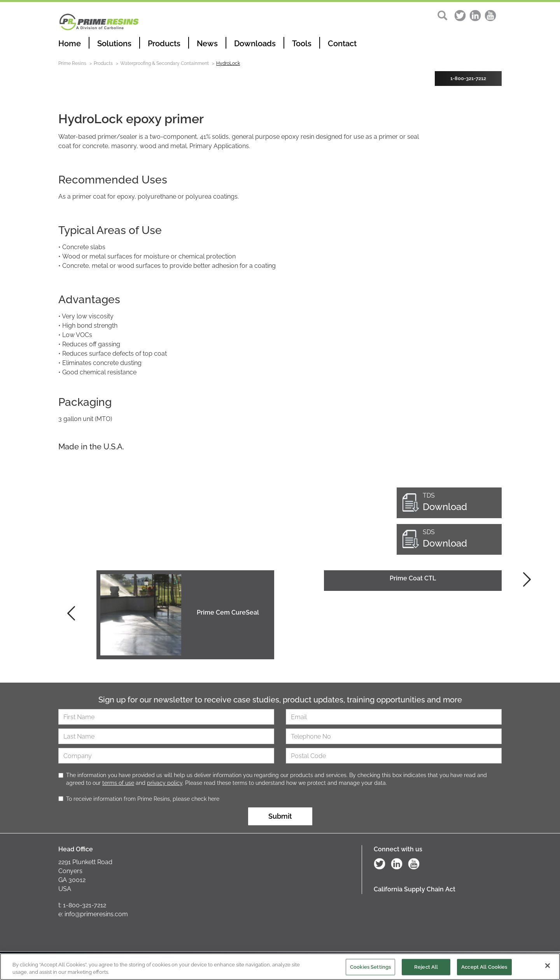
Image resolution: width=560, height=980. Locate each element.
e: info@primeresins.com (93, 914)
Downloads (255, 44)
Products (164, 44)
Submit (280, 816)
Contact (342, 44)
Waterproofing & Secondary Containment (164, 63)
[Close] (548, 966)
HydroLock (228, 63)
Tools (302, 44)
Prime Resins (72, 63)
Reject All (426, 967)
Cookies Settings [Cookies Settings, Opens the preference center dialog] (370, 967)
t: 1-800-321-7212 (82, 905)
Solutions (114, 44)
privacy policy (165, 783)
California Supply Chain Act (415, 889)
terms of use (118, 783)
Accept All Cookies (484, 967)
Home (70, 44)
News (207, 44)
